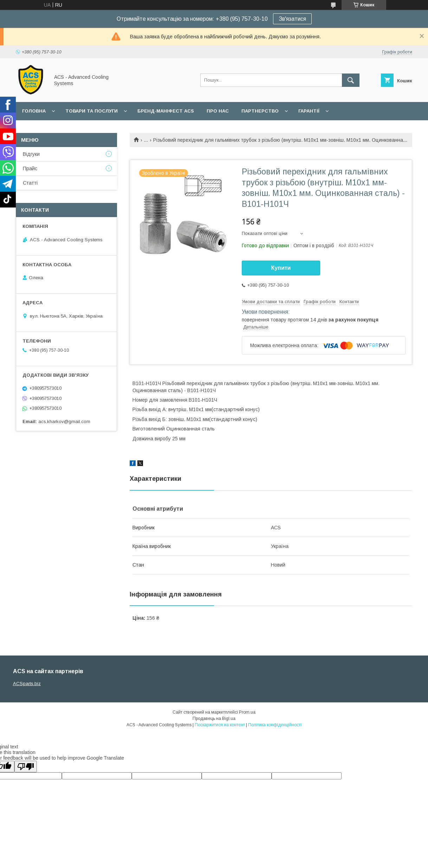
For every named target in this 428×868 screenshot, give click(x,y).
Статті (30, 183)
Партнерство (260, 111)
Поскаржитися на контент (220, 725)
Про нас (218, 111)
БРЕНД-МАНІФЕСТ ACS (166, 111)
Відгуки (31, 154)
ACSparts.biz (27, 684)
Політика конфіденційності (275, 725)
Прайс (30, 168)
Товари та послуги (92, 111)
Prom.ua (247, 712)
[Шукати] (351, 80)
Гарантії (309, 111)
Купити (281, 268)
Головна (34, 111)
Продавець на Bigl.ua (214, 719)
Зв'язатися (292, 19)
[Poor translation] (26, 767)
